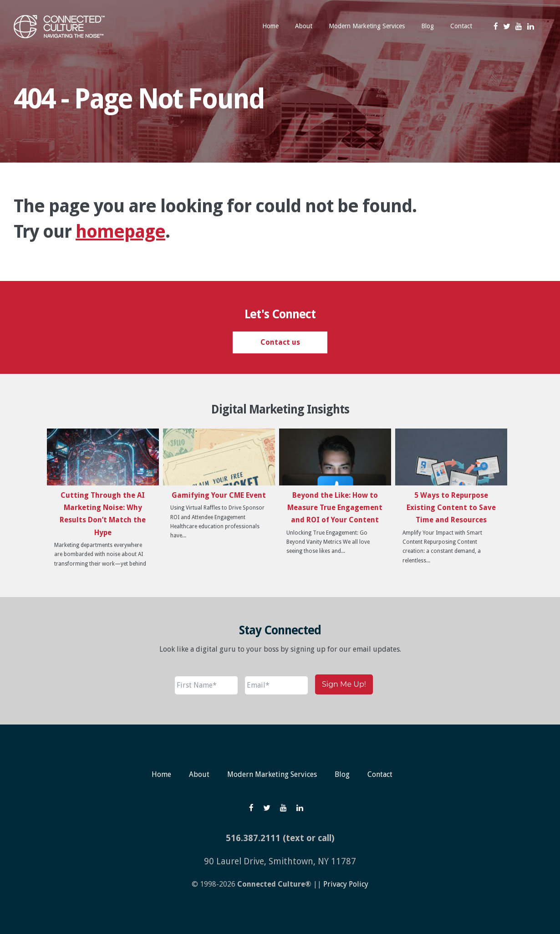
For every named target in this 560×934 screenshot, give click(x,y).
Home (161, 774)
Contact (380, 774)
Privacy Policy (346, 884)
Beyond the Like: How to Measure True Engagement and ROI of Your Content (335, 508)
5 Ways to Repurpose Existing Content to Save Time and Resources (451, 508)
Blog (342, 774)
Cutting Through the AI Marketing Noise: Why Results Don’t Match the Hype (103, 514)
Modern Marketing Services (272, 774)
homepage (120, 232)
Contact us (280, 342)
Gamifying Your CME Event (219, 495)
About (199, 774)
